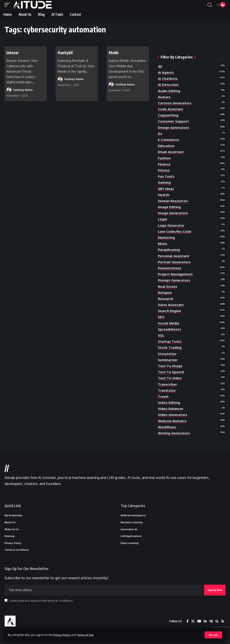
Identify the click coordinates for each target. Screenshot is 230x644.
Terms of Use (89, 635)
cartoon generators (176, 103)
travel (164, 396)
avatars (165, 97)
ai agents (166, 72)
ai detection (169, 85)
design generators (175, 127)
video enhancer (171, 409)
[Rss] (223, 623)
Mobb (114, 52)
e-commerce (169, 140)
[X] (192, 623)
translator (167, 390)
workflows (167, 427)
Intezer (13, 52)
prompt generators (175, 280)
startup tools (170, 341)
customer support (174, 121)
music (163, 244)
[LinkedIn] (204, 623)
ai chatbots (168, 78)
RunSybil (66, 52)
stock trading (170, 347)
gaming (165, 182)
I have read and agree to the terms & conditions (41, 603)
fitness (164, 170)
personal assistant (175, 256)
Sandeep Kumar (23, 90)
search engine (170, 311)
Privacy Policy (63, 635)
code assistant (171, 109)
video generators (174, 415)
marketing (167, 237)
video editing (169, 402)
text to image (171, 366)
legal (163, 219)
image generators (174, 213)
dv (160, 134)
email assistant (171, 152)
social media (169, 323)
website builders (173, 421)
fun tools (166, 176)
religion (165, 293)
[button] (213, 635)
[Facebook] (186, 623)
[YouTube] (198, 623)
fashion (165, 158)
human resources (173, 201)
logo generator (172, 225)
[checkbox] (6, 602)
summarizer (168, 360)
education (167, 146)
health (164, 195)
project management (176, 274)
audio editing (169, 91)
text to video (170, 378)
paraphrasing (169, 250)
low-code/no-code (175, 231)
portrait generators (176, 262)
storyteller (168, 354)
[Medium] (210, 623)
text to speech (172, 372)
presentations (170, 268)
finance (165, 164)
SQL (161, 335)
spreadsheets (170, 329)
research (166, 299)
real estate (168, 286)
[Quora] (217, 623)
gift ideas (166, 189)
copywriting (169, 115)
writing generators (175, 433)
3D (160, 66)
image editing (170, 207)
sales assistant (171, 305)
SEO (161, 317)
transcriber (168, 384)
